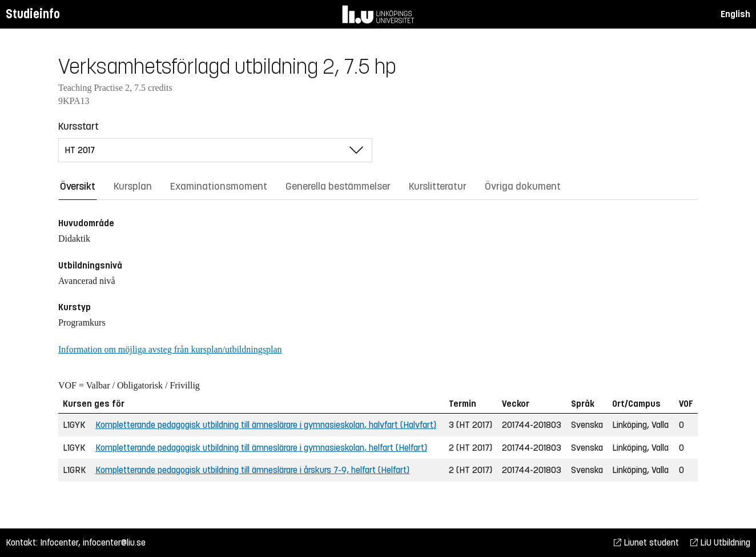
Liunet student (646, 542)
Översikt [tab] (78, 186)
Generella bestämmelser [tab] (338, 186)
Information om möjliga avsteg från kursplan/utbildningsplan (170, 349)
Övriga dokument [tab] (523, 186)
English (735, 14)
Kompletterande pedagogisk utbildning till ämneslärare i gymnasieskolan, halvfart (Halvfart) (266, 425)
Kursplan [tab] (133, 186)
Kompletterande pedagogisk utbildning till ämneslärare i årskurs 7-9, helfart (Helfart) (252, 470)
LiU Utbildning (720, 542)
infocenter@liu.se (114, 542)
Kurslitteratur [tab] (438, 186)
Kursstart (79, 126)
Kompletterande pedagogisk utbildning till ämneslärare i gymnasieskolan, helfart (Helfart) (261, 448)
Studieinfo (33, 14)
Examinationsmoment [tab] (219, 186)
